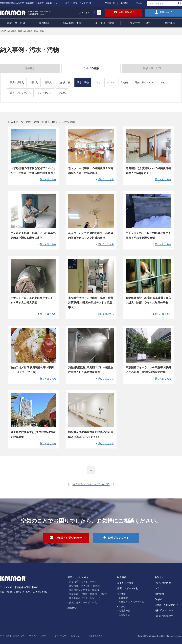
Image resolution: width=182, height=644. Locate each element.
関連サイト (76, 636)
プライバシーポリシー (39, 636)
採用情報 (124, 3)
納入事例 (122, 578)
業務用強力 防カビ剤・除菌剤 (84, 586)
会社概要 (123, 598)
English (140, 3)
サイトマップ (60, 636)
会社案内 (170, 23)
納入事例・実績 (72, 23)
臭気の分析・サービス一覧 (83, 603)
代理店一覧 (110, 3)
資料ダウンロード (164, 611)
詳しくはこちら (48, 180)
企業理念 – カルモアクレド (133, 603)
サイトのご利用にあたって (12, 636)
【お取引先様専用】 (165, 616)
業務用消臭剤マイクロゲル (83, 582)
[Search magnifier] (180, 3)
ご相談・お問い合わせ (166, 605)
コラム (158, 589)
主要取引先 (124, 615)
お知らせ (159, 578)
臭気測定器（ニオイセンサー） (85, 599)
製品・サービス (16, 23)
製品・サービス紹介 (78, 578)
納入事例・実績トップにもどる (91, 484)
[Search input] (163, 3)
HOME (3, 31)
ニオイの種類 (91, 68)
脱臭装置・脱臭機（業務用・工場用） (89, 594)
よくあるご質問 (104, 23)
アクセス (123, 607)
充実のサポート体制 (139, 23)
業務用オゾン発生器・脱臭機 (84, 590)
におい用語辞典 (163, 583)
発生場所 (30, 68)
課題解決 (44, 23)
